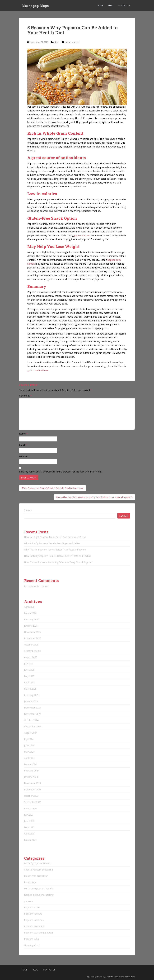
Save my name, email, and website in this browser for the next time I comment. (61, 472)
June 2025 (29, 670)
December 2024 (33, 708)
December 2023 (33, 783)
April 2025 (29, 682)
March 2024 (30, 764)
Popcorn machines (34, 920)
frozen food (30, 882)
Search (28, 510)
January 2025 (31, 701)
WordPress (130, 977)
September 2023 (33, 802)
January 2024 (31, 777)
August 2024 (31, 733)
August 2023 (31, 808)
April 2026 (29, 607)
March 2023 (30, 840)
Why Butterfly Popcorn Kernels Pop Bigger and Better (52, 543)
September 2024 (33, 726)
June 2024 (29, 745)
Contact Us (124, 6)
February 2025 (32, 695)
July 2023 (29, 815)
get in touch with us (38, 370)
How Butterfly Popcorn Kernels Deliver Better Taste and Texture (58, 556)
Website (23, 456)
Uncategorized (72, 42)
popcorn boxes (82, 235)
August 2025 (31, 657)
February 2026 (32, 619)
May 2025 (29, 676)
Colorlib (109, 977)
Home (100, 6)
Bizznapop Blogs (35, 6)
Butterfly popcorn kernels (37, 863)
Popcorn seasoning (34, 926)
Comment (25, 396)
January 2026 (31, 626)
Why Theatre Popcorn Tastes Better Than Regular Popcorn (55, 550)
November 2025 (33, 638)
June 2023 (29, 821)
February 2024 (32, 771)
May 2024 (29, 752)
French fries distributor (36, 876)
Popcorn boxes (32, 907)
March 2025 (30, 689)
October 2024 (31, 720)
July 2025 (29, 663)
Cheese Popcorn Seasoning (38, 870)
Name (23, 434)
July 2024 (29, 739)
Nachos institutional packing (39, 895)
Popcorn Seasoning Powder (39, 933)
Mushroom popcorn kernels (39, 888)
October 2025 (31, 645)
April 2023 (29, 834)
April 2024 (29, 758)
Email (23, 445)
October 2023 (31, 796)
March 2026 (30, 613)
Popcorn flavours (33, 914)
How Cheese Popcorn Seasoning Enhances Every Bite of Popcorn (58, 562)
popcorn (28, 901)
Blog (111, 6)
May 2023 (29, 827)
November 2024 (33, 714)
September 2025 (33, 651)
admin (56, 42)
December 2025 (33, 632)
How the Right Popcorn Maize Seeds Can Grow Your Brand (55, 537)
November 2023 (33, 789)
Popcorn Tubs (31, 939)
